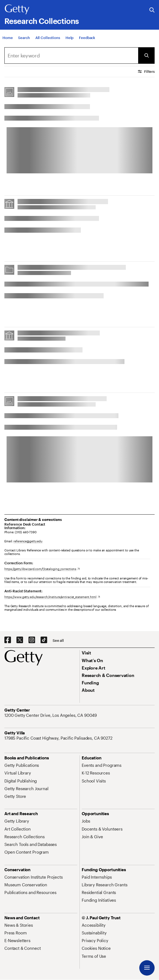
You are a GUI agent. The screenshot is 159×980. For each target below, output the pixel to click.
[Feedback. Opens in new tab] (87, 38)
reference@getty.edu (28, 541)
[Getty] (17, 10)
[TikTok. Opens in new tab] (44, 640)
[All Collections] (48, 38)
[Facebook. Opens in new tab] (8, 640)
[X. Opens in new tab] (20, 640)
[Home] (8, 38)
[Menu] (147, 968)
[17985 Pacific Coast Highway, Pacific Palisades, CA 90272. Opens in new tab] (59, 738)
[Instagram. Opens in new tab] (32, 640)
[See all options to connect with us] (58, 641)
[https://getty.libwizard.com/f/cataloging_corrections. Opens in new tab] (42, 569)
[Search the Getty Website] (152, 10)
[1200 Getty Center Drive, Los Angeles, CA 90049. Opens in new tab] (51, 715)
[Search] (24, 38)
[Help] (69, 38)
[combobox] (71, 55)
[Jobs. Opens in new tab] (86, 821)
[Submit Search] (146, 55)
